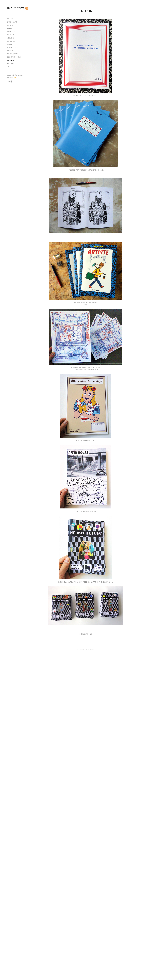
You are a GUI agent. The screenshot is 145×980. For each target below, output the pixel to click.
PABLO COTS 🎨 (18, 8)
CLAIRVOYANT (13, 54)
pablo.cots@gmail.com (15, 75)
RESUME (11, 63)
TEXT (9, 67)
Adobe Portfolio (89, 650)
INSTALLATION (13, 48)
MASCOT (11, 35)
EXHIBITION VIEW (14, 57)
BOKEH (10, 19)
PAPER (10, 28)
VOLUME (11, 51)
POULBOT (11, 32)
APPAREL (11, 38)
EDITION (10, 60)
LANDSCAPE (12, 22)
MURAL (10, 44)
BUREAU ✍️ (12, 78)
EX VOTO (11, 25)
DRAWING (11, 41)
